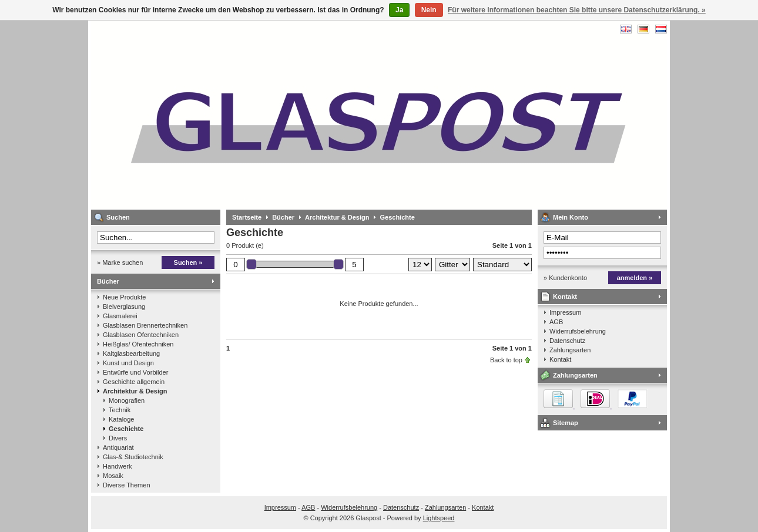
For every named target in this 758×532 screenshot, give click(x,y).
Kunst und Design (128, 363)
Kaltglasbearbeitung (131, 353)
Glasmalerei (120, 316)
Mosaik (113, 476)
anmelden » (635, 278)
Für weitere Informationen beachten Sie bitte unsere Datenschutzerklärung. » (577, 10)
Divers (118, 438)
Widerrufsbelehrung (578, 331)
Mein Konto (571, 217)
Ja (399, 10)
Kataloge (121, 419)
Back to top (506, 360)
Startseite (247, 217)
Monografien (127, 400)
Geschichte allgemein (134, 382)
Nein (429, 10)
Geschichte (126, 429)
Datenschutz (567, 341)
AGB (556, 322)
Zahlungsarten (570, 350)
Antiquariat (118, 447)
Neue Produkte (124, 297)
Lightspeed (439, 518)
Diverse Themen (127, 485)
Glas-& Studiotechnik (133, 457)
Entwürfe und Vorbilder (135, 372)
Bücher (108, 281)
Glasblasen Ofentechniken (141, 335)
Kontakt (565, 297)
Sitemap (566, 423)
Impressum (565, 312)
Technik (120, 410)
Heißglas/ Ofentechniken (138, 344)
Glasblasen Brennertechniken (145, 325)
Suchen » (188, 262)
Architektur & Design (135, 391)
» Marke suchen (120, 262)
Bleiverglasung (124, 307)
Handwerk (118, 466)
